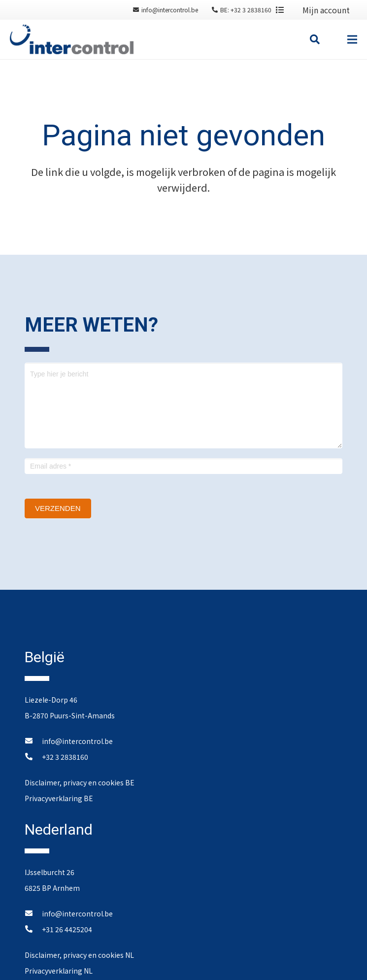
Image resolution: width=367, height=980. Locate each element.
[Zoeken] (315, 39)
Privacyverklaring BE (59, 798)
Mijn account (326, 10)
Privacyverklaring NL (59, 971)
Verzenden (58, 508)
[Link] (72, 39)
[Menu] (352, 39)
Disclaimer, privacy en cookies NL (79, 955)
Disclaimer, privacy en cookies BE (80, 782)
